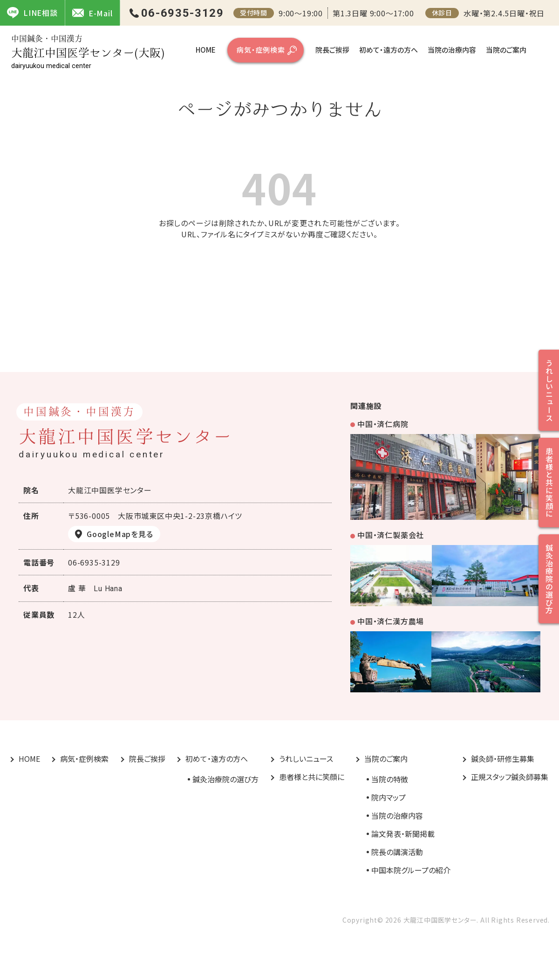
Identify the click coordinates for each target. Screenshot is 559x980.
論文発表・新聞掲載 (403, 834)
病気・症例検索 (261, 50)
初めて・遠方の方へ (389, 50)
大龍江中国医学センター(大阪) (88, 52)
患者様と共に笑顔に (312, 777)
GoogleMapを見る (120, 534)
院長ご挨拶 (332, 50)
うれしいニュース (306, 759)
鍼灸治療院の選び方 (225, 779)
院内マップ (389, 797)
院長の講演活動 (397, 852)
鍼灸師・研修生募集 (503, 759)
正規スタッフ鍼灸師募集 (510, 777)
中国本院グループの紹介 (411, 870)
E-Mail (92, 13)
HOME (206, 50)
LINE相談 (32, 13)
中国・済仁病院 (383, 424)
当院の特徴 (390, 779)
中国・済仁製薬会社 (391, 535)
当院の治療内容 (452, 50)
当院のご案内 (506, 50)
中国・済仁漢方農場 (391, 621)
